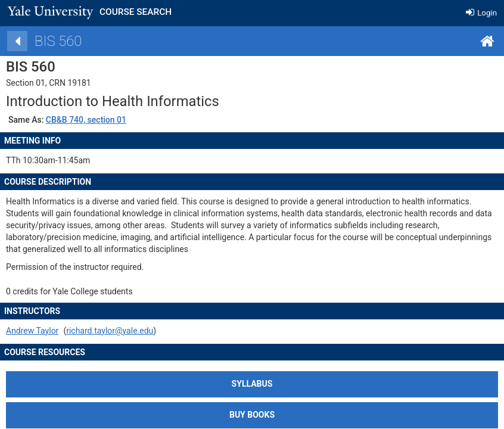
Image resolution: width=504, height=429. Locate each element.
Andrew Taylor (52, 331)
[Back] (38, 41)
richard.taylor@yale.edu (130, 331)
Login (481, 13)
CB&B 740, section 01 (106, 120)
